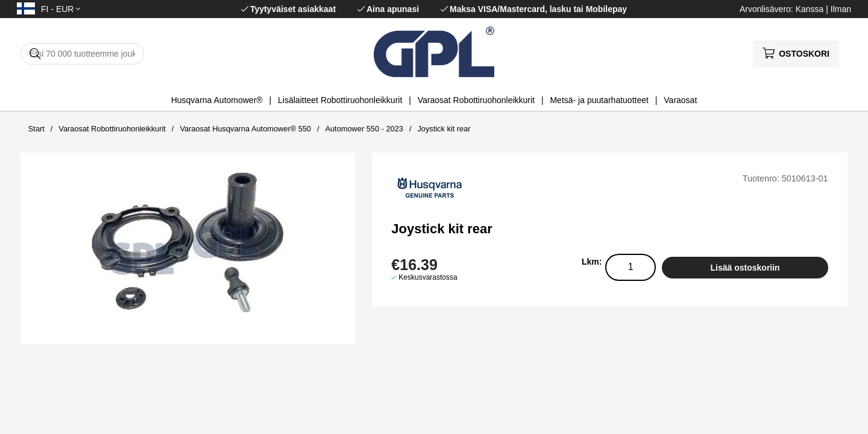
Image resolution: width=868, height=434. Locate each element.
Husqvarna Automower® (217, 100)
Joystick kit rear (444, 129)
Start (36, 129)
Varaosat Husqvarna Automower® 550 (245, 129)
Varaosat (680, 100)
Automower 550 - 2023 (364, 129)
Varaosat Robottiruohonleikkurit (476, 100)
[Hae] (82, 54)
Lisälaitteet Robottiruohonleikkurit (340, 100)
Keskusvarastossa (428, 277)
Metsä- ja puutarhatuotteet (599, 100)
